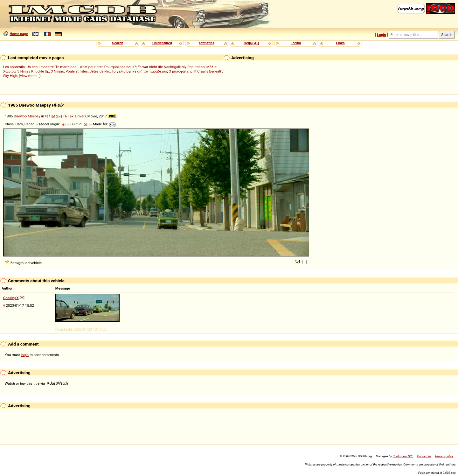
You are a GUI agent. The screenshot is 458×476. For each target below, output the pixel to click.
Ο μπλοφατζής (180, 71)
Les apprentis (14, 67)
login (25, 355)
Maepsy (34, 116)
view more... (30, 76)
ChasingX (11, 298)
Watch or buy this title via (36, 383)
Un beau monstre (40, 67)
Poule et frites (77, 71)
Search (118, 43)
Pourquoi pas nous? (120, 67)
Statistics (207, 43)
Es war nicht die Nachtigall (159, 67)
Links (340, 43)
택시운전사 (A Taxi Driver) (65, 116)
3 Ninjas (57, 71)
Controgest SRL (403, 456)
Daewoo (20, 116)
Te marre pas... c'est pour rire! (79, 67)
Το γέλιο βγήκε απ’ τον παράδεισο (139, 71)
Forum (296, 43)
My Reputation (193, 67)
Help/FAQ (251, 43)
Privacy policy (444, 456)
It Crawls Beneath (208, 71)
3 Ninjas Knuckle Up (33, 71)
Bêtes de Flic (100, 71)
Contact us (424, 456)
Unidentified (162, 43)
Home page (19, 34)
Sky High (10, 76)
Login (381, 35)
